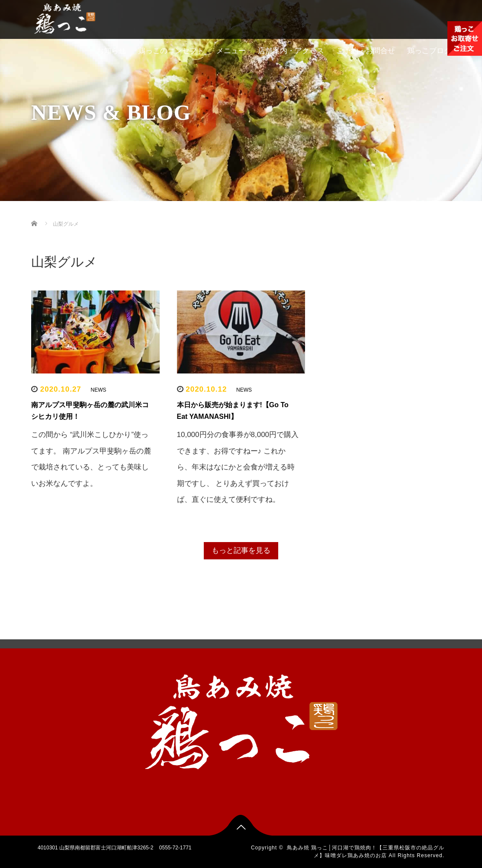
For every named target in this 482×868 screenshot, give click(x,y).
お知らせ (111, 51)
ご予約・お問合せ (366, 51)
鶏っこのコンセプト (171, 51)
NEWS (99, 390)
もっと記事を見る (241, 550)
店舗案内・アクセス (291, 51)
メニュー (231, 51)
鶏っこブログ (429, 51)
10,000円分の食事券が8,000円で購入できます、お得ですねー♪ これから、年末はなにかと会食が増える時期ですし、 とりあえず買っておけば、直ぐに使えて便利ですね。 (238, 467)
